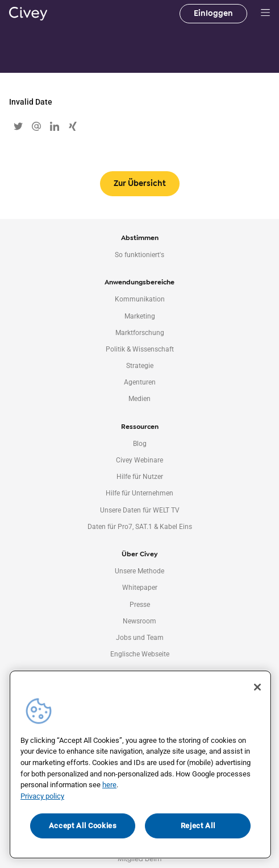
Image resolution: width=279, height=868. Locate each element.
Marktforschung (140, 333)
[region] (140, 765)
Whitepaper (140, 588)
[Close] (257, 687)
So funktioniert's (139, 255)
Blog (140, 444)
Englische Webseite (140, 654)
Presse (140, 605)
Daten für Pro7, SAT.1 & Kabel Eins (140, 527)
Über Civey (139, 554)
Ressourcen (140, 427)
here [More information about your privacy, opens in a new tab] (109, 785)
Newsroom (139, 621)
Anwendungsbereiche (139, 282)
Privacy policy (42, 796)
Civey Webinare (139, 460)
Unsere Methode (139, 571)
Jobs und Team (140, 638)
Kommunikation (140, 299)
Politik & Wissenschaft (140, 349)
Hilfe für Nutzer (140, 477)
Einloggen (213, 13)
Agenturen (140, 382)
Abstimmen (140, 238)
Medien (139, 399)
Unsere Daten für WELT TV (140, 510)
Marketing (140, 316)
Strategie (140, 366)
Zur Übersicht (140, 183)
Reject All (198, 826)
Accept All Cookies (83, 826)
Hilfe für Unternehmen (139, 493)
